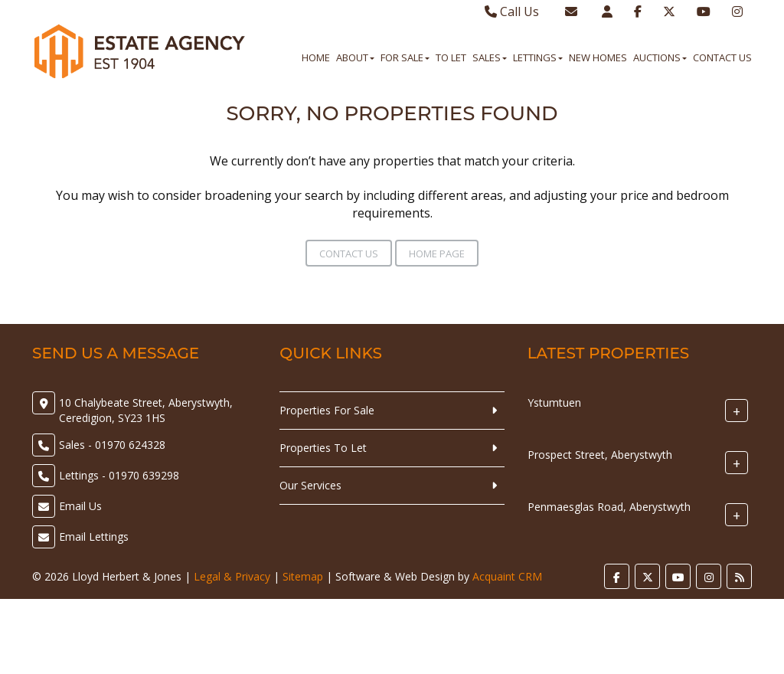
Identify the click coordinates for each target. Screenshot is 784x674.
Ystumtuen (554, 402)
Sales (490, 57)
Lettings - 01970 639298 (119, 475)
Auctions (660, 57)
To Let (451, 57)
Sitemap (303, 576)
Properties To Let (323, 448)
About (355, 57)
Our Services (310, 485)
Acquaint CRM (507, 576)
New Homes (598, 57)
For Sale (405, 57)
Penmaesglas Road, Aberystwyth (609, 507)
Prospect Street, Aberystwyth (600, 455)
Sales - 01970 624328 (112, 445)
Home (316, 57)
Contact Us (722, 57)
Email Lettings (94, 537)
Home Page (437, 254)
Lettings (538, 57)
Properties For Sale (327, 410)
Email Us (80, 506)
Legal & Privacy (232, 576)
